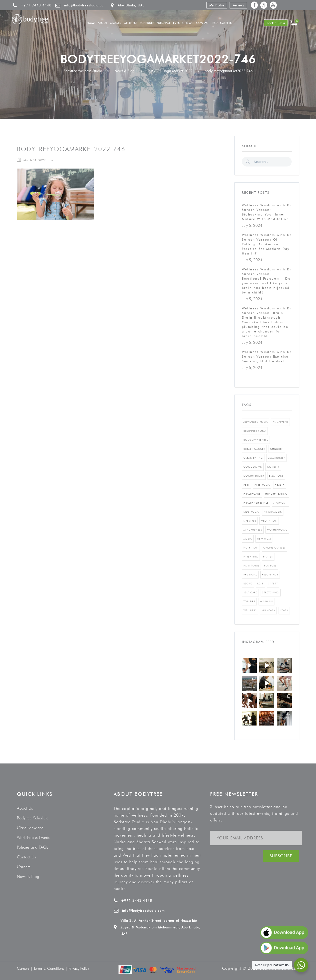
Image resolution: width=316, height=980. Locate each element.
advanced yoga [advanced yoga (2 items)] (256, 422)
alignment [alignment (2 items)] (280, 422)
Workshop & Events (33, 837)
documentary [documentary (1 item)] (254, 476)
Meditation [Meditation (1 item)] (269, 521)
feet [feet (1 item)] (246, 485)
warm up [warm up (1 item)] (266, 601)
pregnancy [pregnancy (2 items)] (270, 575)
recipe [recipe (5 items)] (248, 584)
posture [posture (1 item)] (270, 566)
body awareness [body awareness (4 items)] (256, 440)
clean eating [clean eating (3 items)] (253, 458)
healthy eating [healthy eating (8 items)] (276, 494)
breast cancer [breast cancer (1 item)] (254, 449)
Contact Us (26, 857)
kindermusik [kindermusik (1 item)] (273, 512)
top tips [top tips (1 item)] (249, 601)
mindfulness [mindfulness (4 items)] (253, 530)
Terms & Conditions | (51, 968)
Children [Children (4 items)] (277, 449)
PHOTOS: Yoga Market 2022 (170, 71)
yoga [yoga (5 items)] (284, 610)
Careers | (25, 968)
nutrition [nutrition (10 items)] (251, 548)
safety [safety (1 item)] (273, 584)
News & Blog (124, 71)
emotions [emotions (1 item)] (276, 476)
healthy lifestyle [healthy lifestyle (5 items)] (256, 503)
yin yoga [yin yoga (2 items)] (268, 610)
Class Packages (30, 828)
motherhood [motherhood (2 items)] (277, 530)
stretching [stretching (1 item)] (271, 592)
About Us (25, 808)
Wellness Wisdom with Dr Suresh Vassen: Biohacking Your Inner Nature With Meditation (267, 212)
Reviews (238, 5)
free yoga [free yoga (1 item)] (262, 485)
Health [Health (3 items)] (280, 485)
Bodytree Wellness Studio (83, 71)
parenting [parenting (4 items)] (251, 557)
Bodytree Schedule (33, 818)
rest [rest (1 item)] (260, 584)
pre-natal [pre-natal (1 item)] (250, 575)
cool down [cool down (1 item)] (253, 467)
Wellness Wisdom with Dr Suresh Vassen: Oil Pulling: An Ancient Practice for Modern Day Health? (267, 244)
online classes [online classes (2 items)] (274, 548)
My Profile (217, 5)
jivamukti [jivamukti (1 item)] (280, 503)
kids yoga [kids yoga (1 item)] (251, 512)
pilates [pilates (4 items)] (268, 557)
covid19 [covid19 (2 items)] (273, 467)
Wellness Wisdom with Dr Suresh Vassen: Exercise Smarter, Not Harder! (267, 356)
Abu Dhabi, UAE (131, 5)
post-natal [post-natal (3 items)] (251, 566)
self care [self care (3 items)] (250, 592)
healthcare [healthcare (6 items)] (252, 494)
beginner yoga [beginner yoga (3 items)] (255, 431)
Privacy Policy (79, 968)
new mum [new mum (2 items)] (264, 539)
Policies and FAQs (33, 847)
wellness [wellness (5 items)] (250, 610)
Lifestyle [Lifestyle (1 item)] (250, 521)
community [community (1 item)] (276, 458)
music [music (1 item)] (248, 539)
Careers (24, 867)
